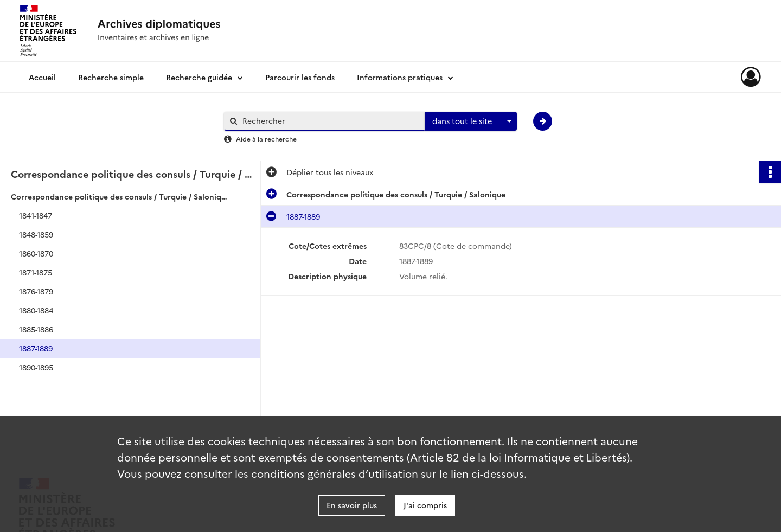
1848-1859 (36, 234)
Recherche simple (111, 77)
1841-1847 (36, 215)
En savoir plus (352, 505)
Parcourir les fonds (300, 77)
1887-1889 (36, 348)
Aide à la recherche (266, 139)
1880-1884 (36, 310)
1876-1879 (36, 291)
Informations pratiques (400, 77)
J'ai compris (425, 505)
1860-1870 (36, 253)
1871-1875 (36, 272)
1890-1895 (36, 367)
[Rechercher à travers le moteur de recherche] (330, 121)
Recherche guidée (199, 77)
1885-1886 (36, 329)
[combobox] (471, 121)
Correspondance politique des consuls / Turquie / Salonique (119, 196)
